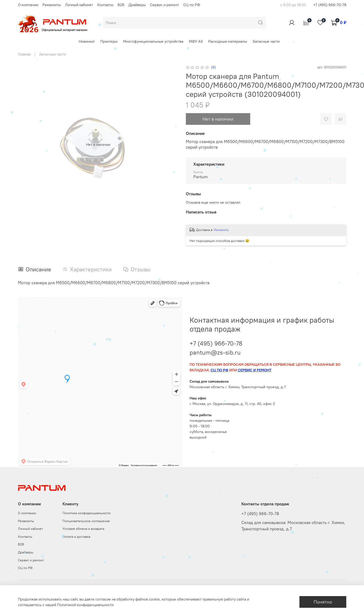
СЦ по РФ (192, 5)
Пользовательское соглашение (86, 521)
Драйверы (137, 5)
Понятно (323, 602)
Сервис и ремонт (165, 5)
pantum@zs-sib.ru (215, 352)
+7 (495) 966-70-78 (330, 5)
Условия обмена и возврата (83, 529)
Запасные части (266, 41)
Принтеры (109, 41)
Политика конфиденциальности (87, 513)
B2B (121, 5)
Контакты (105, 5)
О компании (28, 5)
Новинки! (87, 41)
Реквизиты (52, 5)
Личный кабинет (79, 5)
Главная (24, 54)
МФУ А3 (196, 41)
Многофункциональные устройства (153, 41)
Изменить (221, 230)
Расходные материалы (228, 41)
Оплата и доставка (76, 537)
